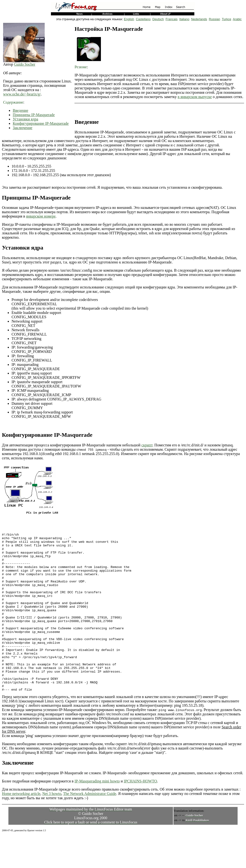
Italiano (184, 19)
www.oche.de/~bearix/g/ (22, 94)
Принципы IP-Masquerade (34, 115)
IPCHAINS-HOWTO (140, 814)
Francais (172, 19)
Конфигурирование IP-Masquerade (41, 123)
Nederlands (199, 19)
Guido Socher (25, 64)
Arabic (237, 19)
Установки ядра (25, 119)
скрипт (147, 445)
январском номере (41, 216)
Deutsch (158, 19)
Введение (21, 110)
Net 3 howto (52, 826)
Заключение (23, 128)
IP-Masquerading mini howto (97, 814)
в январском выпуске (195, 97)
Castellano (143, 19)
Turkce (226, 19)
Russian (214, 19)
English (129, 19)
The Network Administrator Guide (90, 826)
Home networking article (21, 826)
